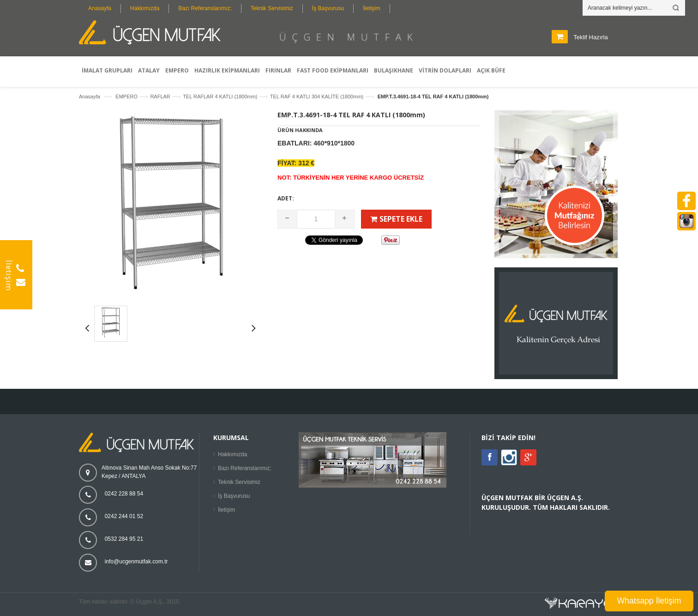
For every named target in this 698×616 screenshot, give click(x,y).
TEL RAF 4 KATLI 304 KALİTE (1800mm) (317, 97)
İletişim (371, 8)
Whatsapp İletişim (649, 601)
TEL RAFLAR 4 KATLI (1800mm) (220, 97)
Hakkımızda (145, 8)
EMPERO (126, 97)
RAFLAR (160, 97)
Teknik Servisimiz (272, 8)
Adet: (286, 198)
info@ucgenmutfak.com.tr (136, 562)
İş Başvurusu (328, 8)
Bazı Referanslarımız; (205, 8)
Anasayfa (100, 8)
